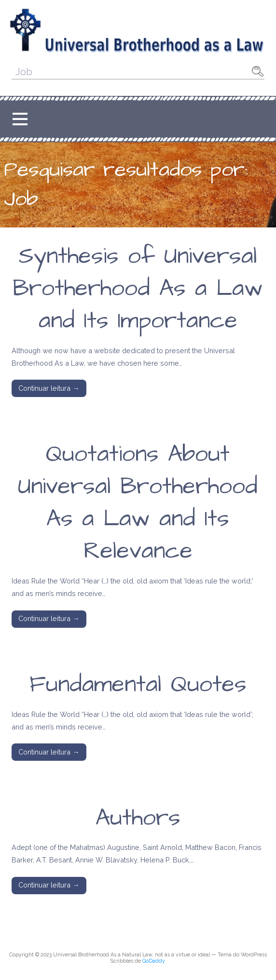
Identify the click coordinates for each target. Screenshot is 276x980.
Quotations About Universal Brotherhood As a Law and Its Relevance (138, 503)
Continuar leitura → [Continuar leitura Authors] (49, 885)
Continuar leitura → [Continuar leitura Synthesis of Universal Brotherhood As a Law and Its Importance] (49, 388)
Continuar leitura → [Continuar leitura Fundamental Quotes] (49, 752)
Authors (138, 818)
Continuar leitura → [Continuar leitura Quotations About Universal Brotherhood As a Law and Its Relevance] (49, 618)
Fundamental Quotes (138, 685)
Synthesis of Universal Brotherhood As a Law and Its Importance (138, 289)
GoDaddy (154, 961)
